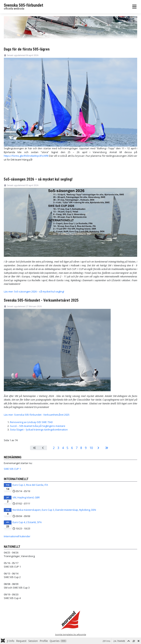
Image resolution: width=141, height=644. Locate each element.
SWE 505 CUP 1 (12, 469)
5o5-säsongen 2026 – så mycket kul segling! (38, 179)
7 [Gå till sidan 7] (77, 448)
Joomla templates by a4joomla (71, 634)
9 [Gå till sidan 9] (86, 448)
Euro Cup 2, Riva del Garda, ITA (30, 485)
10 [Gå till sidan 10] (91, 448)
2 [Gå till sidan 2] (54, 448)
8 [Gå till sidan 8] (81, 448)
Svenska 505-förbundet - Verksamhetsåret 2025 (41, 300)
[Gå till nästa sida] (98, 448)
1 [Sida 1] (49, 448)
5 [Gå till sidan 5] (67, 448)
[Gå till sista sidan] (107, 448)
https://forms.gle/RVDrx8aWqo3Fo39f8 (26, 156)
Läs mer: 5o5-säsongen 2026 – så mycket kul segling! (34, 291)
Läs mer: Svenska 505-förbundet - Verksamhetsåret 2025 (37, 415)
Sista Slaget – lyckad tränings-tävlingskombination (39, 430)
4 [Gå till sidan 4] (63, 448)
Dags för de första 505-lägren (27, 49)
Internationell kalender (17, 536)
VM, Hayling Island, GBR (26, 497)
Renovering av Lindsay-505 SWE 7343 (31, 422)
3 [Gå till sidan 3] (58, 448)
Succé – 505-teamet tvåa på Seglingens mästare (38, 426)
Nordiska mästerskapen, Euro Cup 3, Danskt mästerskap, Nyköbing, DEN (54, 510)
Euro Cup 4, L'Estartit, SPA (27, 522)
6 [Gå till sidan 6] (72, 448)
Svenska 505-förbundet (23, 5)
